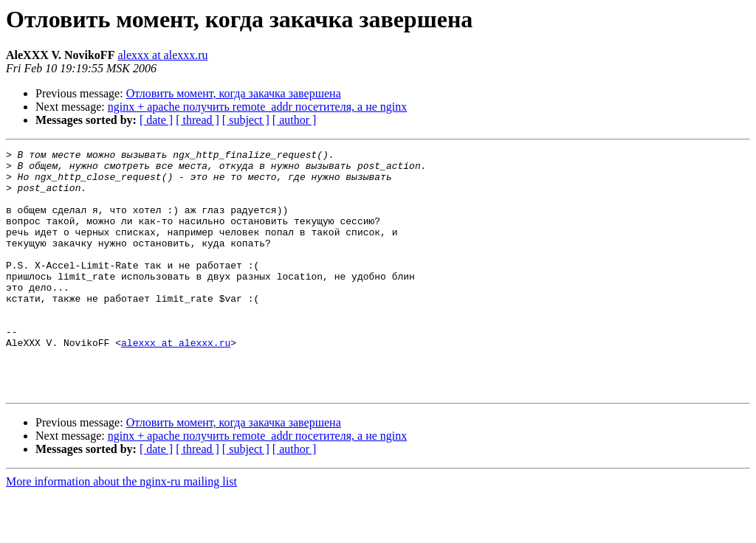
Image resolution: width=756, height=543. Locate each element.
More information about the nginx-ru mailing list (121, 530)
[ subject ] (246, 120)
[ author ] (295, 120)
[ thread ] (197, 120)
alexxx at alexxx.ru (162, 55)
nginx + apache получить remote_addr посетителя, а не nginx (258, 107)
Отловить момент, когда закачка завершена (234, 93)
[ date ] (156, 120)
